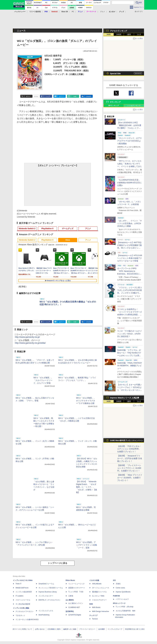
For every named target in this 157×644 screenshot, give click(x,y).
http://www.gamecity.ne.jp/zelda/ (30, 343)
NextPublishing (44, 615)
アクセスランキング (119, 31)
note (75, 96)
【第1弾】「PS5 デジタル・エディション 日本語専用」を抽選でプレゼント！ (129, 449)
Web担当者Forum (22, 588)
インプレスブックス (46, 611)
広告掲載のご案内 (54, 629)
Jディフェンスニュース (101, 588)
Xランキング (115, 102)
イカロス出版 (94, 580)
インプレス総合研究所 (24, 592)
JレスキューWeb (98, 596)
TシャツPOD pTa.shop (125, 607)
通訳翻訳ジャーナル (99, 592)
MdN (91, 604)
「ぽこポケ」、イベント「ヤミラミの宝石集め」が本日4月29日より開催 (130, 223)
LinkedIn (89, 96)
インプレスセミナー (46, 596)
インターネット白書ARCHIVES (27, 620)
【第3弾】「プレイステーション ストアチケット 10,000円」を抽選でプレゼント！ (129, 468)
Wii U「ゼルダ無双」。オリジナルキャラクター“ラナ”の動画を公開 (86, 401)
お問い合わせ (40, 629)
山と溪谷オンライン (76, 603)
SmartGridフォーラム (46, 584)
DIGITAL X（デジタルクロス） (50, 600)
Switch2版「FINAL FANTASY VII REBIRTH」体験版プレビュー (130, 366)
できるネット (20, 615)
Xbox (68, 240)
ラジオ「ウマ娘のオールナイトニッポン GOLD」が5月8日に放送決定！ (130, 334)
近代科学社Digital (75, 615)
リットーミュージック (76, 584)
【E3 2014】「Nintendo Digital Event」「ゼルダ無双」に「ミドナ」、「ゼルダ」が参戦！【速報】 (86, 487)
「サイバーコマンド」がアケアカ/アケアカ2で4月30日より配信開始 (130, 141)
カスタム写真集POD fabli (125, 611)
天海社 (118, 584)
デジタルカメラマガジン (24, 611)
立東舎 (71, 596)
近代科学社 (70, 611)
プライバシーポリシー (87, 629)
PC (73, 12)
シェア (48, 96)
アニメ (88, 229)
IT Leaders (19, 596)
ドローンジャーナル (23, 600)
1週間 (129, 34)
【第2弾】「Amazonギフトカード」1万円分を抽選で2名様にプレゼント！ (130, 458)
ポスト (28, 96)
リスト (36, 96)
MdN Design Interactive (100, 611)
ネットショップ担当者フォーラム (51, 588)
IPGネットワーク (119, 603)
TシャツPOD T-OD (76, 592)
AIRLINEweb (97, 584)
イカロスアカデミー (99, 600)
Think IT (18, 584)
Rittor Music (70, 580)
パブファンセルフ (122, 599)
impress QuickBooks (123, 592)
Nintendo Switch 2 (27, 229)
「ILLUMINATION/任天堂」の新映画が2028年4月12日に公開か (129, 183)
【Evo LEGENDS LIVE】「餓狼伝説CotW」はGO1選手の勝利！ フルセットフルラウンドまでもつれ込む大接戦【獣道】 (130, 128)
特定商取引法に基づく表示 (135, 629)
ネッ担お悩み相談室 (23, 604)
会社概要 (102, 629)
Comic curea (120, 588)
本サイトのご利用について (22, 629)
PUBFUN (116, 596)
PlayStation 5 (47, 229)
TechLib (95, 619)
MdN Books (96, 607)
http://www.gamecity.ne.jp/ (27, 337)
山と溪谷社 (70, 600)
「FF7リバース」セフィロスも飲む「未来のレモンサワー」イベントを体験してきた (130, 164)
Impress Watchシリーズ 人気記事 (125, 398)
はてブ (61, 96)
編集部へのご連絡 (70, 629)
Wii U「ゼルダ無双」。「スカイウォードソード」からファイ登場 (43, 380)
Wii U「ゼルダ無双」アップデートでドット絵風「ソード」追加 (86, 545)
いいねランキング (134, 106)
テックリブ (93, 615)
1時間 (109, 34)
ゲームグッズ (68, 229)
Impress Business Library (48, 592)
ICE (114, 580)
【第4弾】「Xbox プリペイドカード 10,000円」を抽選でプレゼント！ (130, 478)
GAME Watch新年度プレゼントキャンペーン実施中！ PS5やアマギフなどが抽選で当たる (126, 441)
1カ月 (139, 34)
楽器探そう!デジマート (77, 588)
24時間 (119, 34)
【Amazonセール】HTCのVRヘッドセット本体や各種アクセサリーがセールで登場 (130, 258)
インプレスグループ (115, 629)
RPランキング (114, 106)
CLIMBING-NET (74, 607)
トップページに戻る (58, 563)
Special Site (115, 74)
